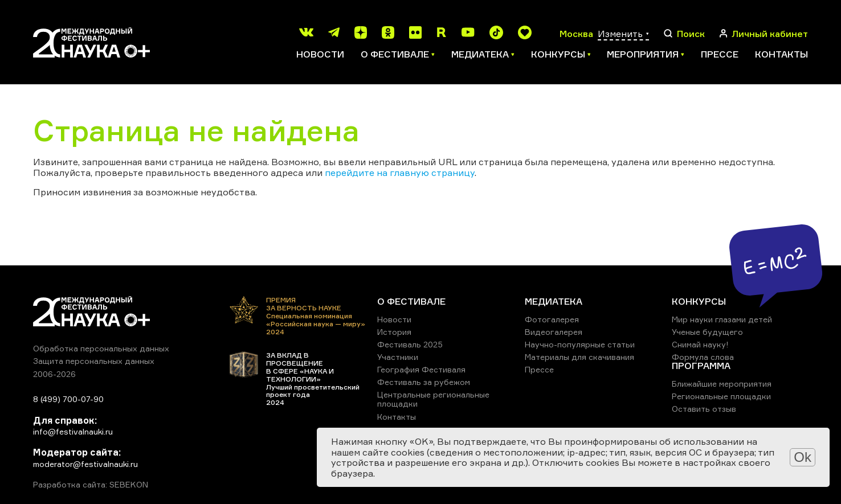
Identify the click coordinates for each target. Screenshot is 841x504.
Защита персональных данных (94, 361)
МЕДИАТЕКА (554, 301)
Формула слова (703, 357)
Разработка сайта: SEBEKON (91, 485)
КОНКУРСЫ (699, 301)
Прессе (720, 54)
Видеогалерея (554, 332)
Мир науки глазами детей (722, 319)
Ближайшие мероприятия (722, 384)
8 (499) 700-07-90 (68, 399)
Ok (803, 457)
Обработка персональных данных (101, 348)
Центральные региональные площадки (433, 399)
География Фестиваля (421, 369)
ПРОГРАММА (701, 366)
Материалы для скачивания (579, 357)
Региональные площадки (721, 396)
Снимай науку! (700, 344)
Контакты (781, 54)
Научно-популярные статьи (580, 344)
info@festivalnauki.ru (73, 431)
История (394, 332)
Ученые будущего (707, 332)
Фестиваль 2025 (410, 344)
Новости (320, 54)
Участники (398, 357)
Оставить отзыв (704, 409)
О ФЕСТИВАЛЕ (411, 301)
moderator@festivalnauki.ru (85, 464)
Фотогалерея (552, 319)
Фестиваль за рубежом (424, 382)
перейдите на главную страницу (400, 173)
